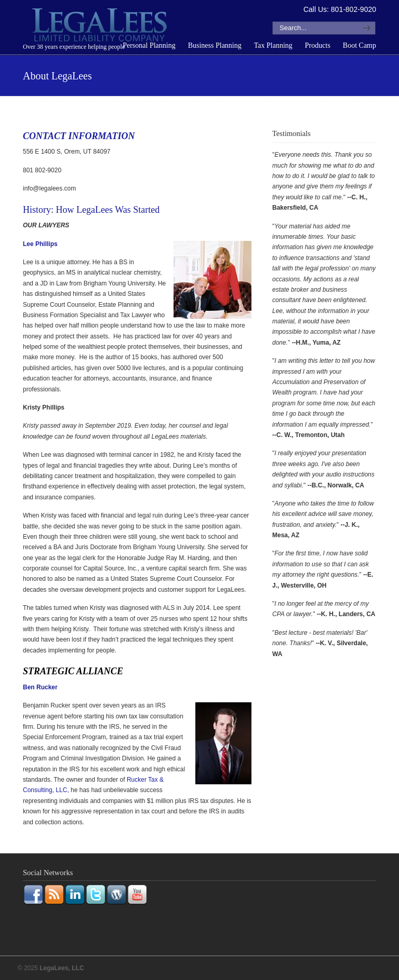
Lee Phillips (40, 244)
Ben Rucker (40, 687)
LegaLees (101, 26)
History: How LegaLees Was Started (91, 210)
